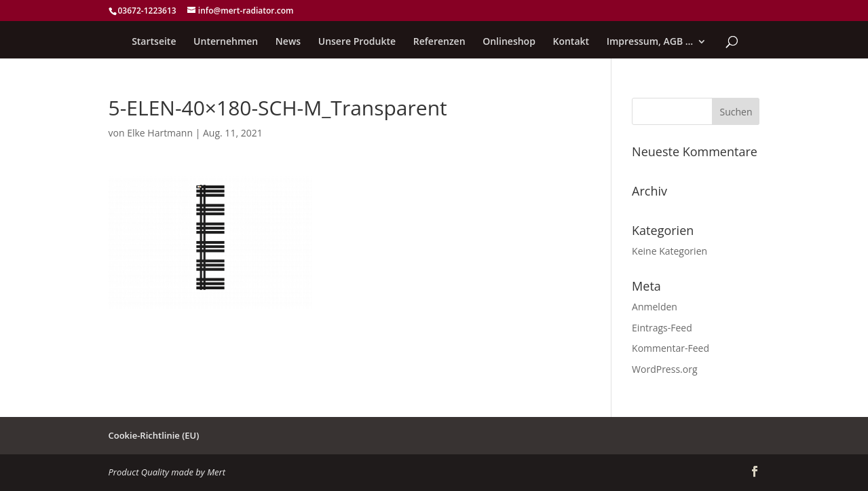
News (288, 42)
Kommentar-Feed (671, 348)
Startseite (154, 42)
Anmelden (655, 307)
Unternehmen (226, 42)
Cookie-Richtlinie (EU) (154, 435)
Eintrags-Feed (662, 328)
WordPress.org (664, 369)
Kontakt (571, 42)
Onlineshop (509, 42)
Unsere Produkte (357, 42)
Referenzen (439, 42)
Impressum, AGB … (650, 42)
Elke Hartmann (160, 133)
